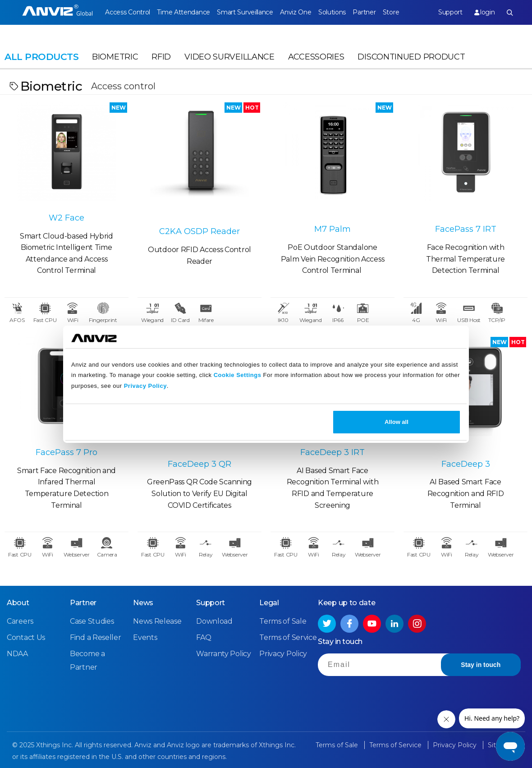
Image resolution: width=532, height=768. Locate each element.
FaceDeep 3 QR (199, 464)
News (143, 603)
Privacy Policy (145, 386)
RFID (161, 57)
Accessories (316, 57)
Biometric (115, 57)
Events (145, 637)
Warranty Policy (224, 654)
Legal (269, 603)
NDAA (17, 654)
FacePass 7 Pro (66, 452)
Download (214, 621)
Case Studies (92, 621)
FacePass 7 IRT (466, 229)
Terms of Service (288, 637)
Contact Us (26, 637)
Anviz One (296, 12)
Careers (20, 621)
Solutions (332, 12)
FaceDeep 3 (466, 464)
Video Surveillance (229, 57)
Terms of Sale (283, 621)
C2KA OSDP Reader (199, 231)
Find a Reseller (96, 637)
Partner (364, 12)
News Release (157, 621)
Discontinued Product (411, 57)
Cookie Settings (238, 375)
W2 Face (66, 218)
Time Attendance (183, 12)
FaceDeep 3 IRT (332, 452)
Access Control (128, 12)
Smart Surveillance (245, 12)
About (18, 603)
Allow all (397, 422)
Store (391, 12)
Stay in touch (481, 665)
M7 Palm (332, 229)
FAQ (204, 637)
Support (450, 12)
